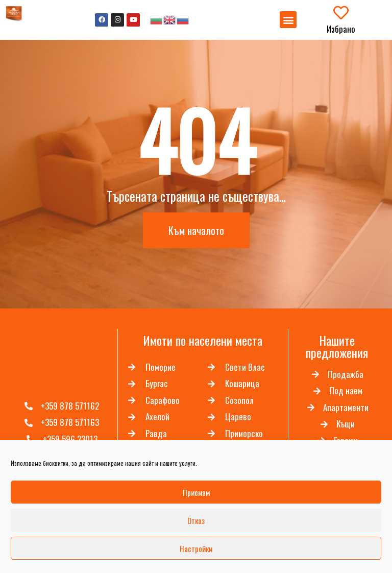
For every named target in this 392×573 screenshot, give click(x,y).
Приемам (196, 492)
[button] (288, 20)
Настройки (196, 548)
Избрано (341, 29)
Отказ (196, 520)
